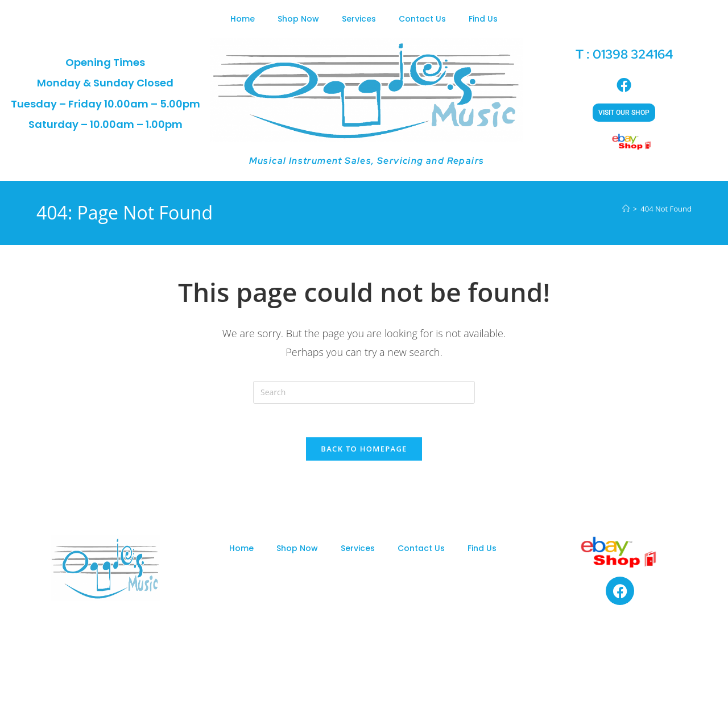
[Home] (626, 209)
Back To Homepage (364, 450)
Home (243, 19)
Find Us (483, 19)
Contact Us (422, 19)
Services (359, 19)
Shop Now (298, 19)
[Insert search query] (364, 392)
